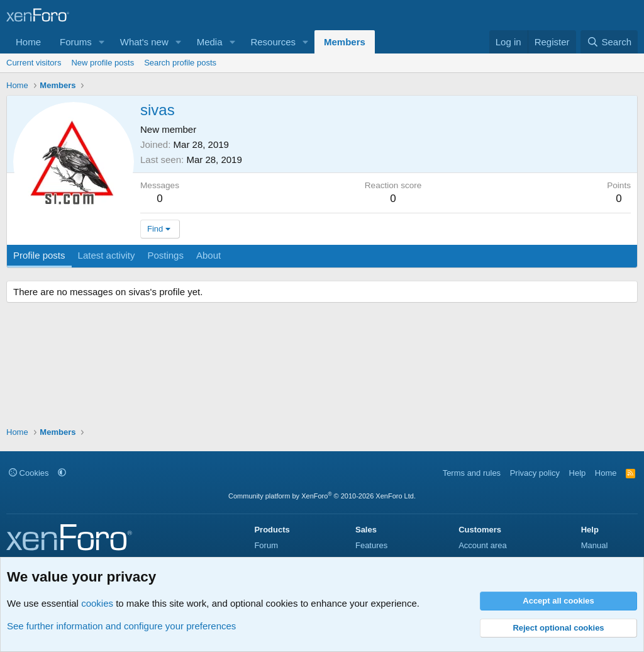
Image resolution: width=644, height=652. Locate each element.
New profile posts (103, 63)
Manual (595, 545)
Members (345, 42)
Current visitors (34, 63)
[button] (102, 42)
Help (578, 473)
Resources (273, 42)
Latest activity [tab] (107, 255)
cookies (97, 603)
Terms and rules (472, 473)
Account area (483, 545)
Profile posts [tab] (39, 255)
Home (28, 42)
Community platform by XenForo (322, 496)
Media (210, 42)
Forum (266, 545)
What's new (144, 42)
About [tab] (208, 255)
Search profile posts (180, 63)
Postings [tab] (165, 255)
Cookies (29, 473)
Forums (76, 42)
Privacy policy (535, 473)
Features (371, 545)
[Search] (609, 42)
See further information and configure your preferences (121, 626)
